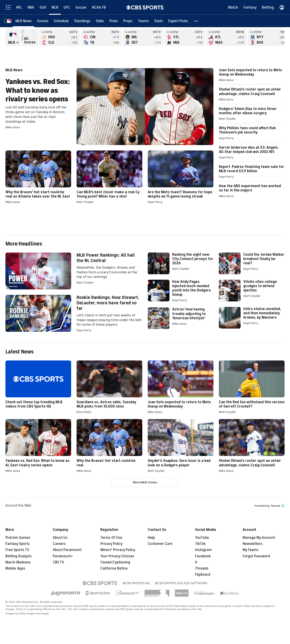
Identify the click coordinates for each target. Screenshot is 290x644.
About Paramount (67, 550)
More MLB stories (145, 482)
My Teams (251, 550)
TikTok (200, 544)
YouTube (202, 538)
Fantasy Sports (18, 544)
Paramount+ (63, 556)
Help (151, 538)
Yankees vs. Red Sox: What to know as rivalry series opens (109, 107)
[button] (196, 21)
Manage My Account (259, 538)
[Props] (128, 21)
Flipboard (203, 575)
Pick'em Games (18, 538)
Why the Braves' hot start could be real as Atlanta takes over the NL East (38, 177)
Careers (59, 544)
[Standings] (82, 21)
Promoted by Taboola (270, 506)
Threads (202, 568)
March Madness (18, 562)
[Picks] (114, 21)
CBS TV (58, 562)
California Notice (114, 568)
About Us (60, 538)
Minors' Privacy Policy (118, 550)
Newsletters (253, 544)
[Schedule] (61, 21)
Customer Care (160, 544)
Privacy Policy (111, 544)
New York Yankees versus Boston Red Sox (268, 38)
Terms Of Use (111, 538)
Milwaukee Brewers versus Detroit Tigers (143, 38)
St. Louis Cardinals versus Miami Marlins (185, 38)
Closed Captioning (115, 562)
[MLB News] (24, 21)
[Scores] (43, 21)
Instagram (203, 550)
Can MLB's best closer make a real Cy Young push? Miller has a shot (109, 177)
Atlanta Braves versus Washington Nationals (226, 38)
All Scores (30, 38)
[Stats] (159, 21)
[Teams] (143, 21)
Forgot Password (256, 556)
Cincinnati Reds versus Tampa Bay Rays (101, 38)
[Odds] (100, 21)
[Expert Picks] (178, 21)
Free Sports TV (17, 550)
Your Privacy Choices (117, 556)
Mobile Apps (15, 568)
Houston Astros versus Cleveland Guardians (60, 38)
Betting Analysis (19, 556)
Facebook (203, 556)
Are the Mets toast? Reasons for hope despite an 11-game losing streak (181, 177)
